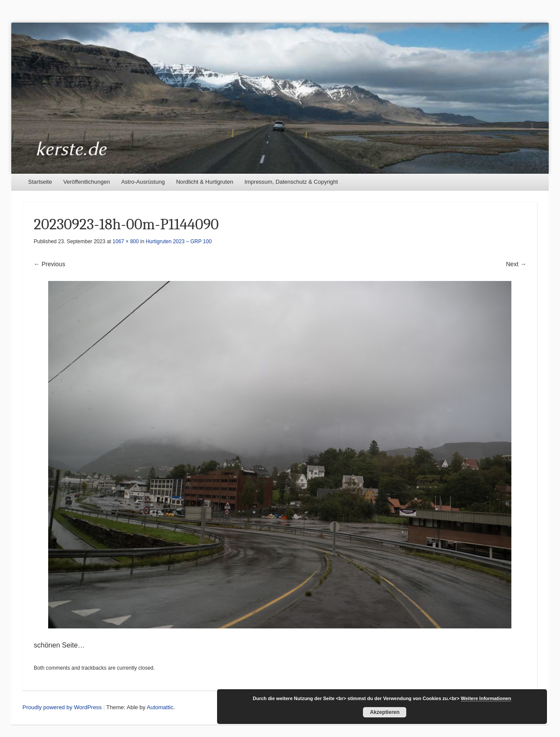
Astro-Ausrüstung (143, 182)
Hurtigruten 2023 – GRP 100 (179, 241)
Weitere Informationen (486, 698)
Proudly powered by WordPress (62, 707)
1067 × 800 (125, 241)
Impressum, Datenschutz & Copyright (291, 182)
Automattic (160, 707)
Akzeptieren (385, 712)
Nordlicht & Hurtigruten (205, 182)
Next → (516, 264)
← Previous (49, 264)
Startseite (40, 182)
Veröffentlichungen (87, 182)
